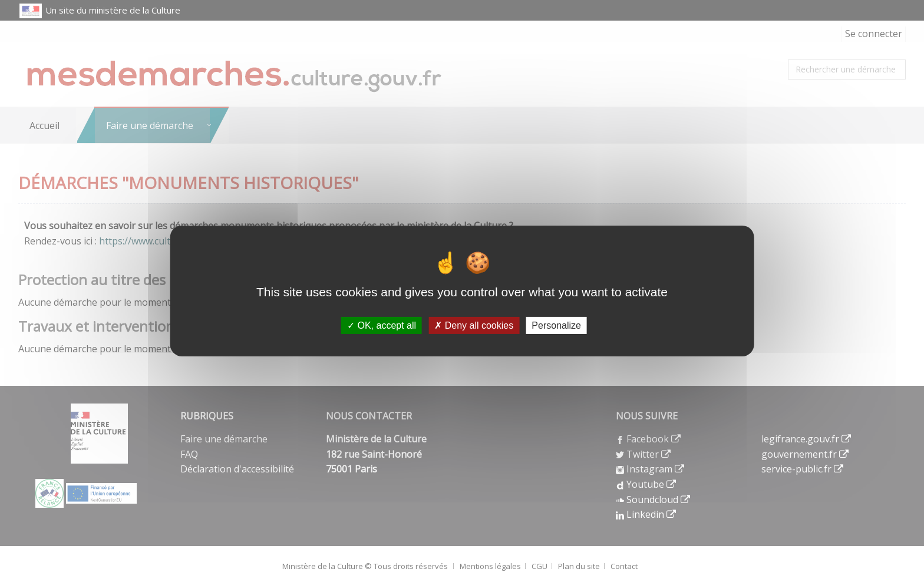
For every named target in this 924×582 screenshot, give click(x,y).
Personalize (556, 325)
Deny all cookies (474, 325)
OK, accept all (382, 325)
